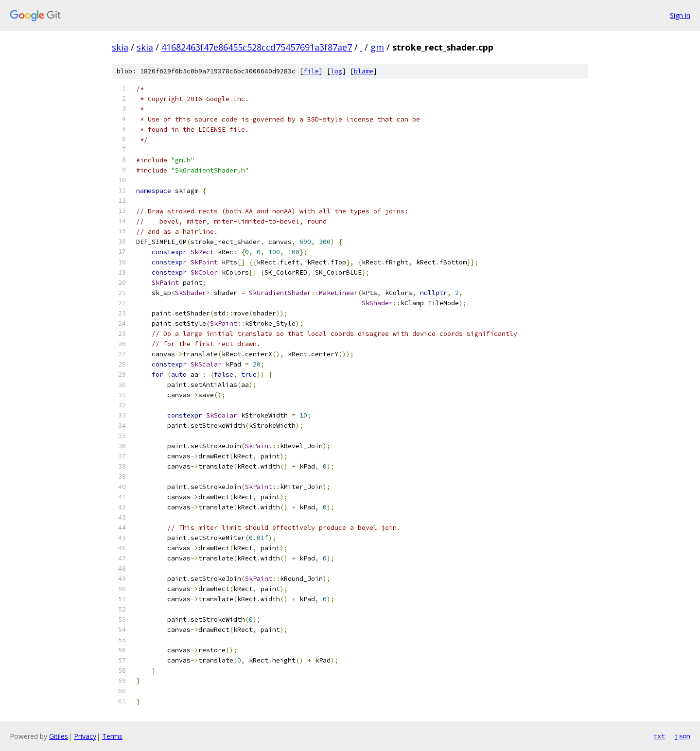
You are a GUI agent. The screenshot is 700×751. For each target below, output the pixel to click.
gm (377, 47)
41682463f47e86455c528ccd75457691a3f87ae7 (257, 47)
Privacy (85, 736)
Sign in (680, 15)
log (336, 71)
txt (659, 736)
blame (364, 71)
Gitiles (59, 736)
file (311, 71)
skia (120, 47)
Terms (112, 736)
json (682, 736)
